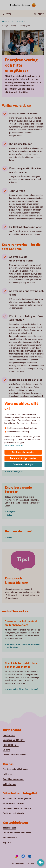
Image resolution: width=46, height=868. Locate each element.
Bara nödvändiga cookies (23, 458)
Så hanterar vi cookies (14, 445)
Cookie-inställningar (23, 465)
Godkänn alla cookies (23, 452)
